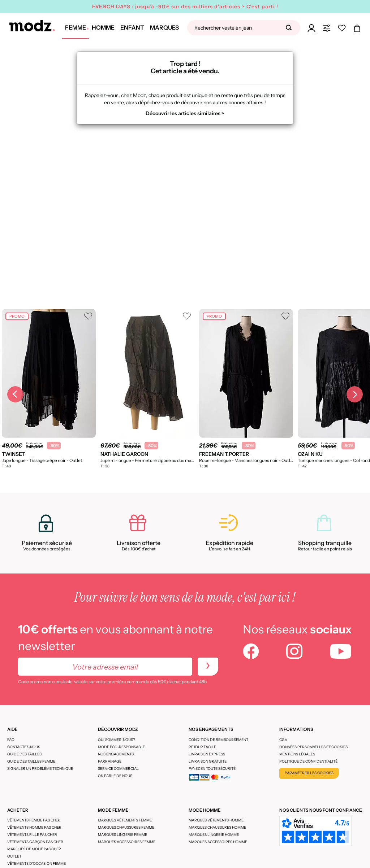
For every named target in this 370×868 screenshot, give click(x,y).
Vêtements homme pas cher (34, 827)
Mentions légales (297, 754)
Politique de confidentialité (308, 761)
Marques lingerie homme (214, 835)
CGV (283, 740)
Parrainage (110, 761)
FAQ (11, 740)
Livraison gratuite (208, 761)
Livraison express (207, 754)
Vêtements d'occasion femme (36, 863)
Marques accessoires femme (127, 842)
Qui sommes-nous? (117, 740)
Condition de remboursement (218, 740)
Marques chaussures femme (126, 827)
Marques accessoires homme (218, 842)
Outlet (14, 856)
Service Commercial (118, 769)
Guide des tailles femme (31, 761)
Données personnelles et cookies (313, 747)
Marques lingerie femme (122, 835)
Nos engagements (116, 754)
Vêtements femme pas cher (34, 820)
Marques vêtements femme (125, 820)
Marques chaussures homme (217, 827)
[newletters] (208, 667)
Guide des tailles (24, 754)
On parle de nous (115, 776)
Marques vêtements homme (216, 820)
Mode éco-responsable (121, 747)
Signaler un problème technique (40, 769)
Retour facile (202, 747)
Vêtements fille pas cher (32, 835)
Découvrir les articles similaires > (185, 113)
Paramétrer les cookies (309, 773)
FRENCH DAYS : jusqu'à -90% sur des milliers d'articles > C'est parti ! (185, 6)
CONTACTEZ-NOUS (24, 747)
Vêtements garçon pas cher (35, 842)
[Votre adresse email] (105, 667)
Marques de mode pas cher (34, 849)
